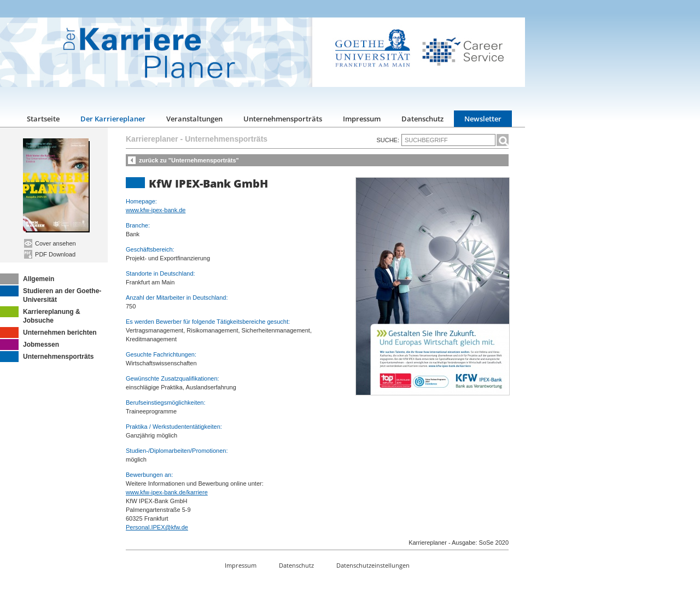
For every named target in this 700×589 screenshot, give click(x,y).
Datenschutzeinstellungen (373, 565)
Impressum (362, 119)
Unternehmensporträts (283, 119)
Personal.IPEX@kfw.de (157, 527)
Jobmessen (30, 345)
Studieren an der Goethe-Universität (51, 294)
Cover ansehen (50, 243)
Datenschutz (422, 119)
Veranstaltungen (194, 119)
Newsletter (483, 119)
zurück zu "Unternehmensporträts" (189, 160)
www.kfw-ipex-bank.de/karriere (167, 492)
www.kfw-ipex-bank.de (156, 210)
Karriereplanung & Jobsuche (40, 315)
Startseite (43, 119)
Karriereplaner (152, 139)
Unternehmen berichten (48, 333)
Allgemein (27, 279)
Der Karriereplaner (113, 119)
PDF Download (50, 254)
